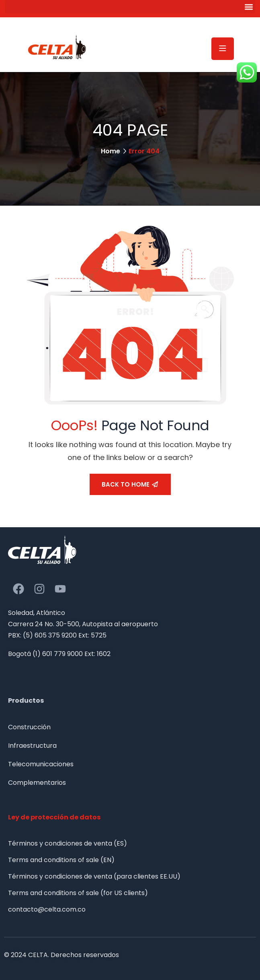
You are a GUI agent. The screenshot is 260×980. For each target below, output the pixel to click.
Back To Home (130, 484)
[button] (130, 7)
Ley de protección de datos (54, 817)
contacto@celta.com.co (47, 909)
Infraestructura (32, 746)
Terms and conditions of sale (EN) (61, 860)
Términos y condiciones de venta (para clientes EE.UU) (94, 876)
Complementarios (37, 783)
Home (111, 151)
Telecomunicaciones (41, 764)
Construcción (29, 727)
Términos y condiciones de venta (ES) (68, 843)
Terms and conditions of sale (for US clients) (78, 893)
